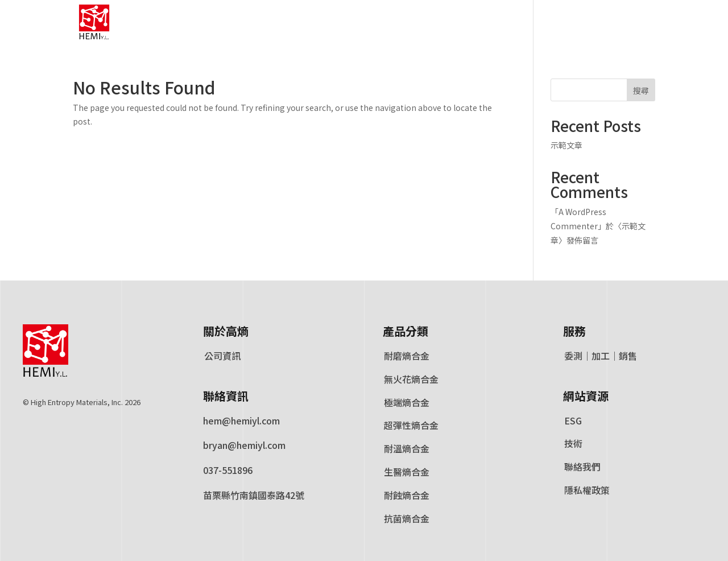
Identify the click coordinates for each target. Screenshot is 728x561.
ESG (573, 421)
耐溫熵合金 (406, 449)
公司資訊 (222, 356)
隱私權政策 (587, 490)
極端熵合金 (406, 403)
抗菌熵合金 (406, 519)
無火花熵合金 (411, 379)
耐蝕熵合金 (406, 496)
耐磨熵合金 (406, 356)
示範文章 (566, 145)
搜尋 (641, 90)
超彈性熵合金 (411, 426)
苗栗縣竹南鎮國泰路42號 (254, 495)
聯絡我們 (582, 467)
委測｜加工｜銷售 (600, 356)
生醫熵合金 (406, 472)
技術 (573, 444)
